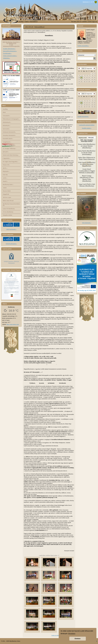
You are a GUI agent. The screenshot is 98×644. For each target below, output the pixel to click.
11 (82, 78)
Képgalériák (6, 194)
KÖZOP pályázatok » (11, 244)
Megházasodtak (83, 138)
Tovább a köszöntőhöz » (83, 46)
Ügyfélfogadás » (7, 53)
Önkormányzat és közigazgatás (11, 119)
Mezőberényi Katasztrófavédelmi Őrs (11, 205)
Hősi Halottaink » (87, 223)
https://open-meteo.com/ (13, 324)
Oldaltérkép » (7, 58)
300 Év (5, 168)
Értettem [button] (78, 639)
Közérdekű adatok (8, 139)
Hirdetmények (7, 122)
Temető (5, 181)
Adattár (5, 188)
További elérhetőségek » (9, 49)
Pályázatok (6, 171)
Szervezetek (6, 129)
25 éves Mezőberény (8, 212)
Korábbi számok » (87, 128)
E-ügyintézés (7, 158)
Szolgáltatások (7, 142)
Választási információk (9, 145)
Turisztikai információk (9, 135)
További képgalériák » (83, 117)
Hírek (4, 112)
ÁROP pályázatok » (11, 229)
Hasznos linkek (7, 191)
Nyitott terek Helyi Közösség (11, 155)
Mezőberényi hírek (8, 184)
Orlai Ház (5, 175)
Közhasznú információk (9, 132)
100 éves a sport (7, 197)
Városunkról (6, 116)
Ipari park (6, 152)
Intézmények (7, 125)
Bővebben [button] (72, 634)
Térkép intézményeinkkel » (10, 56)
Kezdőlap (21, 22)
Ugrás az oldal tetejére (57, 635)
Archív (5, 178)
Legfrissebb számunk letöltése (87, 125)
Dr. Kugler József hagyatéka (10, 162)
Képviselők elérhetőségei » (10, 51)
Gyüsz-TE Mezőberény (9, 209)
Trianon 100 (6, 165)
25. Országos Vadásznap (9, 148)
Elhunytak (91, 138)
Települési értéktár (7, 215)
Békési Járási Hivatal (8, 201)
